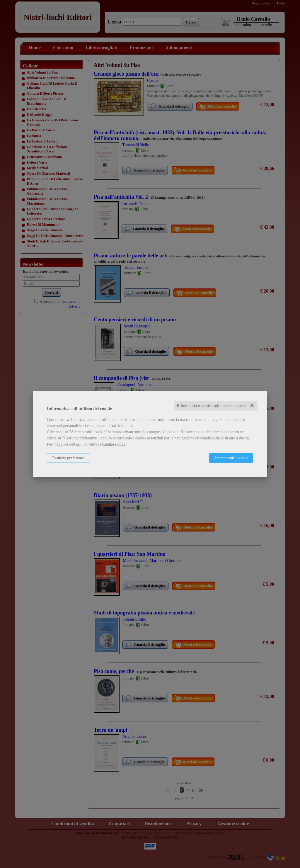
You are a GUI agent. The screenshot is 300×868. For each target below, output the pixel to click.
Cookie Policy (114, 444)
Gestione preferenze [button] (68, 458)
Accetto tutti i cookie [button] (231, 458)
